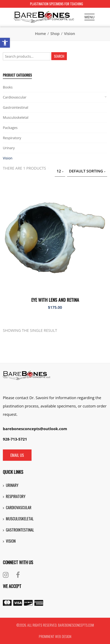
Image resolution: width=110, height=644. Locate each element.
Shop (55, 34)
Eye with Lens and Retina (55, 300)
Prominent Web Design (55, 636)
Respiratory (12, 138)
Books (8, 87)
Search (59, 56)
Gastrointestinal (16, 107)
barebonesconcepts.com (76, 625)
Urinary (9, 148)
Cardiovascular (15, 97)
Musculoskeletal (16, 117)
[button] (5, 43)
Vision (8, 158)
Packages (10, 128)
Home (40, 34)
